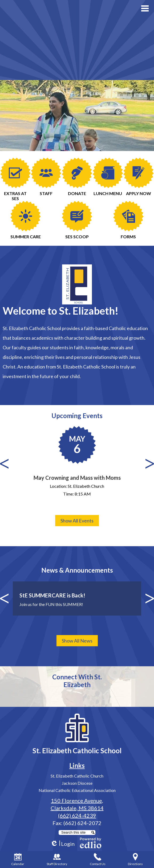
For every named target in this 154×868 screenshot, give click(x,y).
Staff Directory (57, 859)
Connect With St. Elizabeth (77, 681)
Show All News (77, 641)
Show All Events (77, 521)
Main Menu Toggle (145, 8)
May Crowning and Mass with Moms (77, 478)
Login (62, 844)
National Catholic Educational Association (77, 790)
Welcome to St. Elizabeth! (61, 311)
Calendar (18, 859)
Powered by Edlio (91, 843)
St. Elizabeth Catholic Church (77, 776)
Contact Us (98, 859)
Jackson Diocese (77, 783)
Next (150, 464)
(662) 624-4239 (77, 815)
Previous (4, 464)
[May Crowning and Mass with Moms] (77, 463)
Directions (135, 859)
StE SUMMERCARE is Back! (52, 595)
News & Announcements (77, 570)
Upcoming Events (77, 416)
